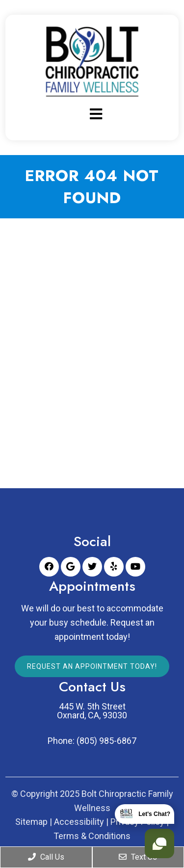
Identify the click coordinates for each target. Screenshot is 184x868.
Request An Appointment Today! (92, 666)
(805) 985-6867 (106, 741)
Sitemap (31, 822)
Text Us (138, 857)
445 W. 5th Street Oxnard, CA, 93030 (92, 711)
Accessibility (79, 822)
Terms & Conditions (92, 836)
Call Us (46, 857)
